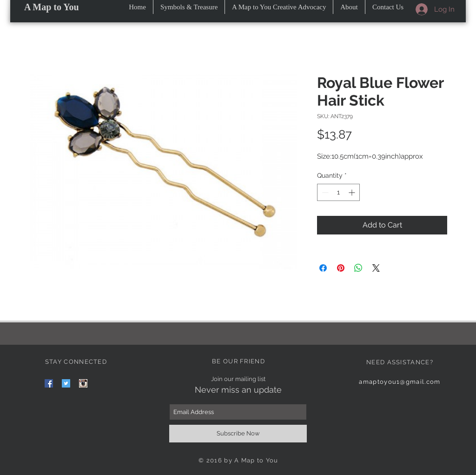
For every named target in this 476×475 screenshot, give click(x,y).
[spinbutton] (338, 192)
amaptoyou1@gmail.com (400, 382)
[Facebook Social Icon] (49, 383)
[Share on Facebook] (323, 268)
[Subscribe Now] (238, 434)
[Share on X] (376, 268)
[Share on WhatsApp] (358, 268)
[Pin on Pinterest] (341, 268)
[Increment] (353, 192)
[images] (83, 383)
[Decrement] (324, 192)
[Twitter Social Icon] (66, 383)
